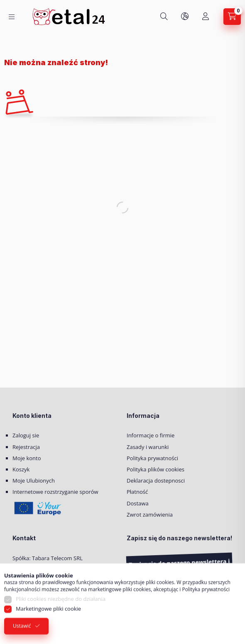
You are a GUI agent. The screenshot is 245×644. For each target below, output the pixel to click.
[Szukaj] (164, 17)
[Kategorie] (12, 17)
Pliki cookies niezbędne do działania (61, 610)
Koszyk (21, 469)
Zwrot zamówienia (150, 515)
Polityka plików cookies (156, 469)
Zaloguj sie (26, 435)
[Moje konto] (206, 17)
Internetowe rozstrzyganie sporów (55, 492)
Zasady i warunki (148, 447)
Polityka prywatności (152, 458)
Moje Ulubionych (34, 481)
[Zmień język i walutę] (185, 17)
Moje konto (27, 458)
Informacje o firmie (151, 435)
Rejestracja (26, 447)
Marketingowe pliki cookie (48, 620)
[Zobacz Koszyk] (232, 17)
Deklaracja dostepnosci (156, 481)
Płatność (137, 492)
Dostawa (138, 503)
